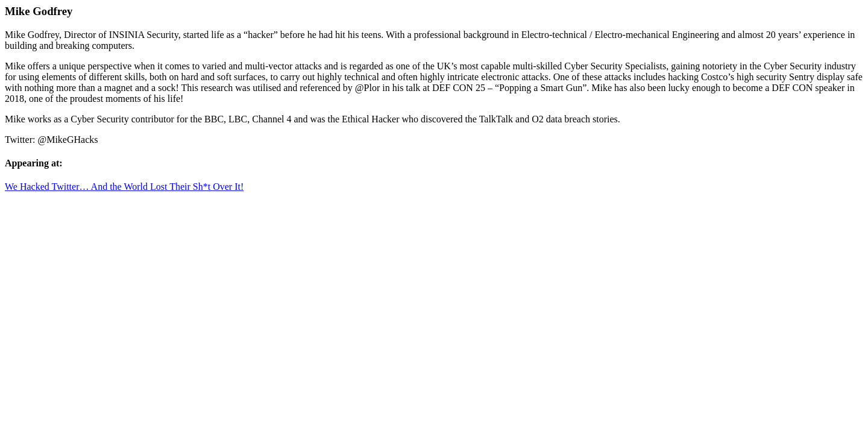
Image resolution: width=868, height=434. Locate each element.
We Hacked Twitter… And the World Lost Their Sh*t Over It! (124, 187)
